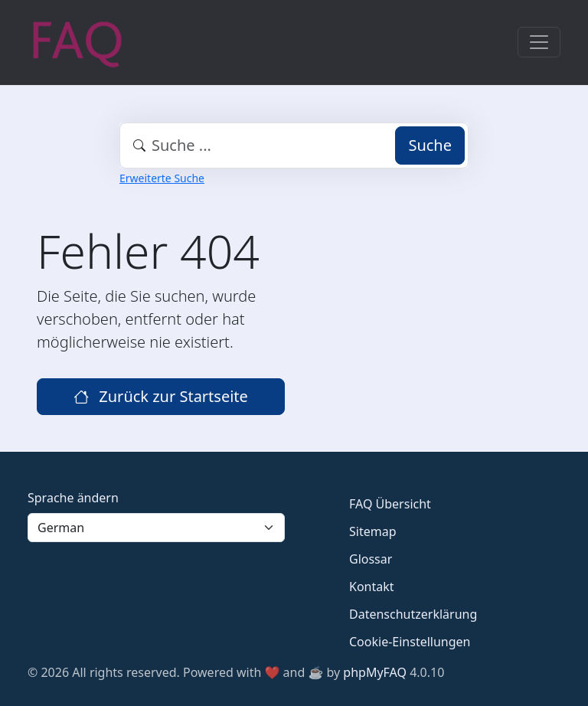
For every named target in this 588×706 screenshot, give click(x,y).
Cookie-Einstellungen (410, 642)
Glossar (371, 559)
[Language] (156, 528)
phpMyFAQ (375, 672)
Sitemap (373, 531)
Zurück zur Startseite (161, 396)
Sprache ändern (73, 498)
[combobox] (294, 145)
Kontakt (372, 587)
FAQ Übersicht (390, 504)
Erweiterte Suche (162, 178)
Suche (430, 145)
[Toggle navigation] (539, 42)
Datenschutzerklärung (413, 614)
